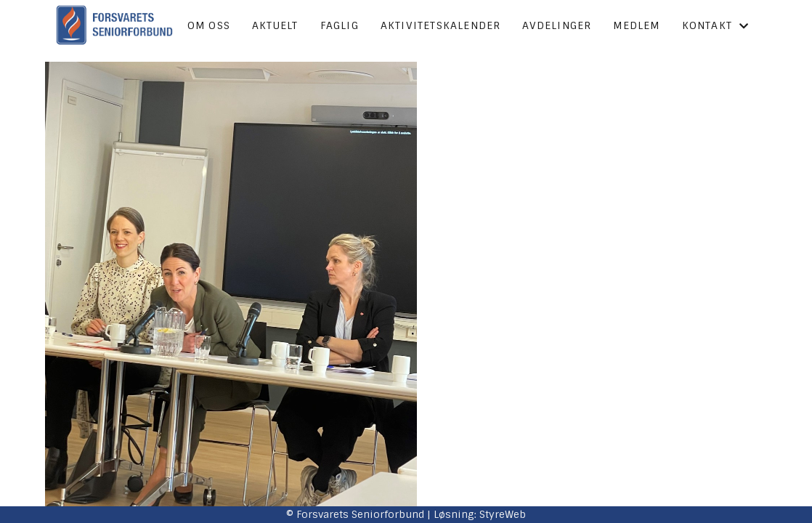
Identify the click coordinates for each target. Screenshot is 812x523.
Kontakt (716, 25)
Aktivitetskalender (441, 25)
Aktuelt (275, 25)
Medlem (636, 25)
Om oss (209, 25)
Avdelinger (557, 25)
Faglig (340, 25)
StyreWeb (503, 514)
